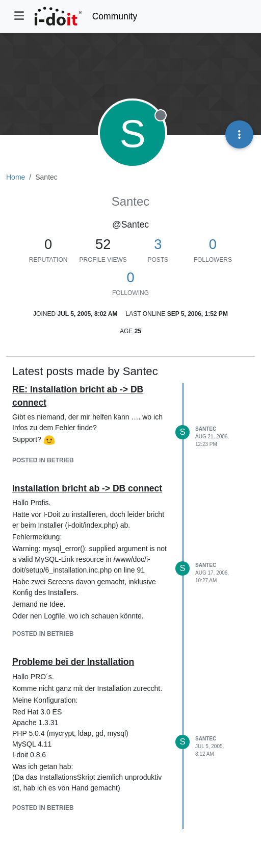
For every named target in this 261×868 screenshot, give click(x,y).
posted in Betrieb (43, 460)
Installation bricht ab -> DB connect (87, 488)
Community (115, 16)
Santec (206, 429)
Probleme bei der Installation (73, 662)
